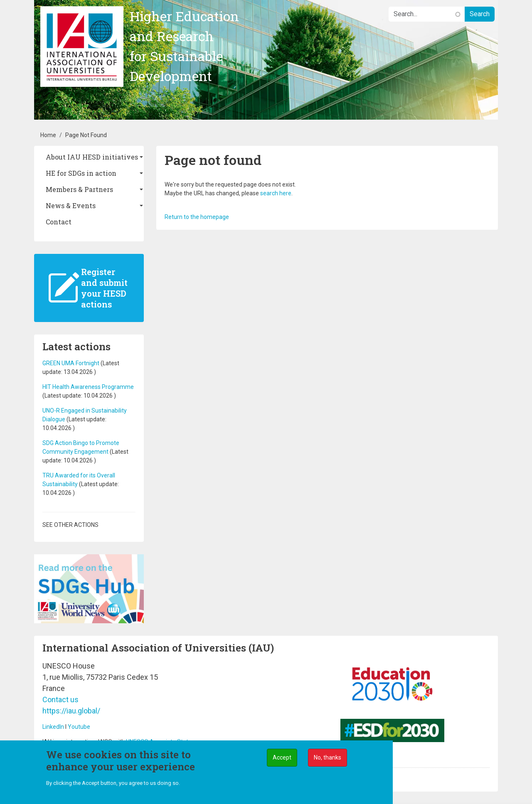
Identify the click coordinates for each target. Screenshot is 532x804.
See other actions (70, 525)
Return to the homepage (197, 217)
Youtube (79, 727)
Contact (59, 222)
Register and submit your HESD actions (104, 288)
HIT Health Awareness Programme (88, 387)
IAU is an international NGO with (84, 742)
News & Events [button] (71, 205)
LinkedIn (53, 727)
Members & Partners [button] (79, 189)
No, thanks (328, 760)
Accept (282, 760)
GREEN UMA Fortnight (71, 363)
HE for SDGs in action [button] (81, 173)
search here (276, 193)
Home (48, 135)
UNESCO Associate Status (160, 742)
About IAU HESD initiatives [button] (92, 157)
